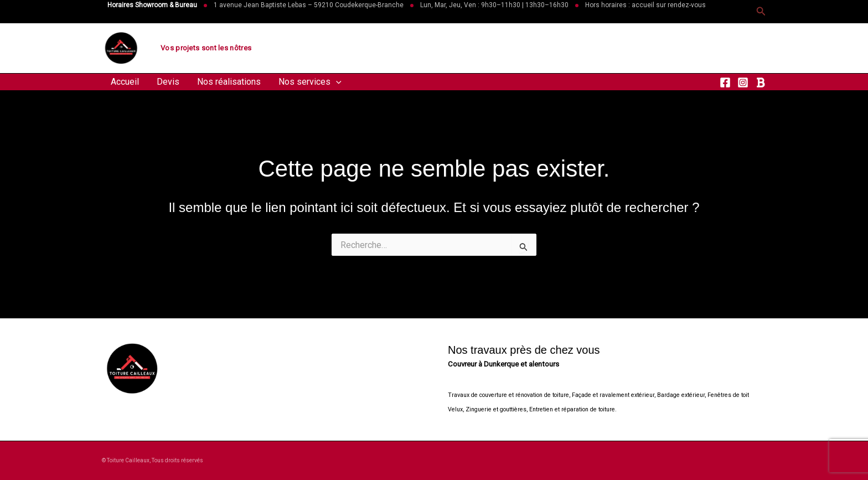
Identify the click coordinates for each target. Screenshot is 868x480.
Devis (168, 82)
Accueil (125, 82)
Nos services (310, 82)
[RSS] (761, 82)
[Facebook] (725, 82)
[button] (761, 11)
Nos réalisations (229, 82)
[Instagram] (743, 82)
